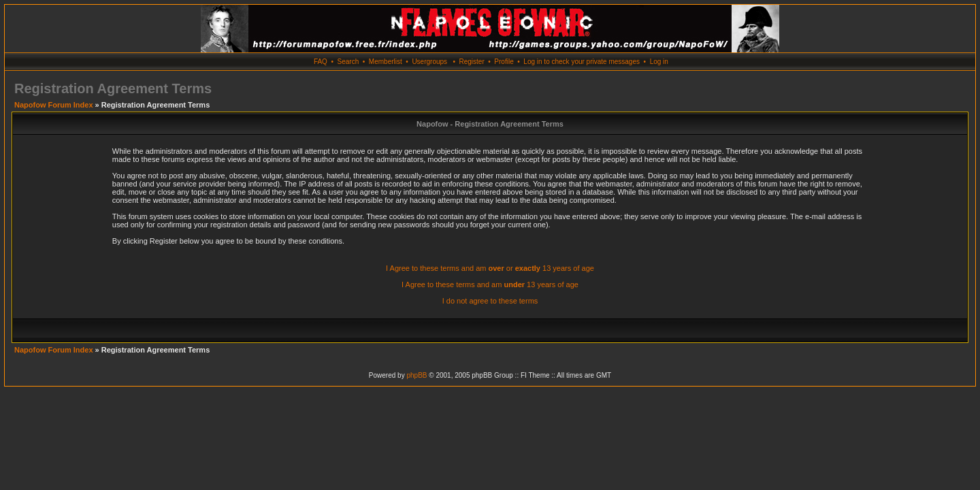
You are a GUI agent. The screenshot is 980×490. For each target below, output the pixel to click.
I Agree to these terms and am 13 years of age (490, 284)
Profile (504, 62)
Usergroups (429, 62)
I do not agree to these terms (490, 301)
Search (348, 62)
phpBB (416, 375)
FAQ (321, 62)
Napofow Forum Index (54, 105)
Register (471, 62)
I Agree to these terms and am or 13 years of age (490, 268)
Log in (659, 62)
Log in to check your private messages (582, 62)
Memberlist (386, 62)
